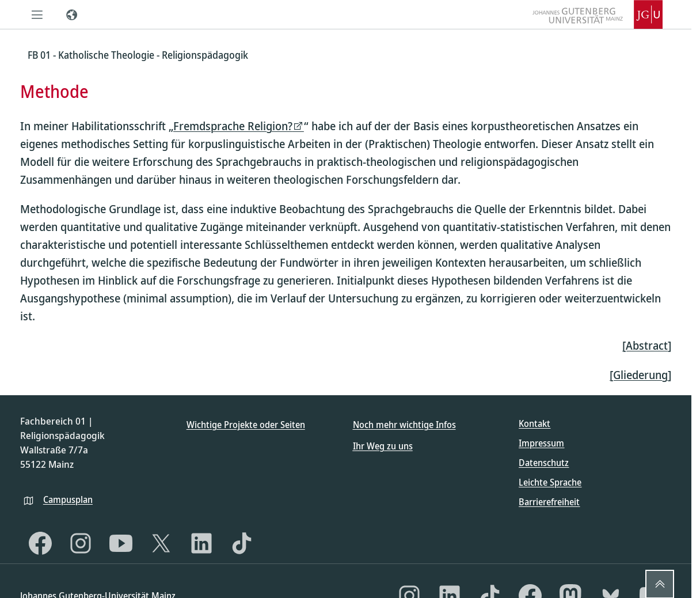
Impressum (541, 443)
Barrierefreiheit (549, 502)
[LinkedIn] (201, 543)
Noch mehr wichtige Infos (404, 425)
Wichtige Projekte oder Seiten (246, 425)
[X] (161, 543)
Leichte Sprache (550, 482)
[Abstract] (647, 345)
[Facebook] (40, 543)
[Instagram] (81, 543)
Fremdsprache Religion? (233, 126)
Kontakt (534, 423)
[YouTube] (121, 543)
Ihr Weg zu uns (383, 446)
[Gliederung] (640, 375)
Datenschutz (544, 463)
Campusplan (68, 499)
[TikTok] (242, 543)
